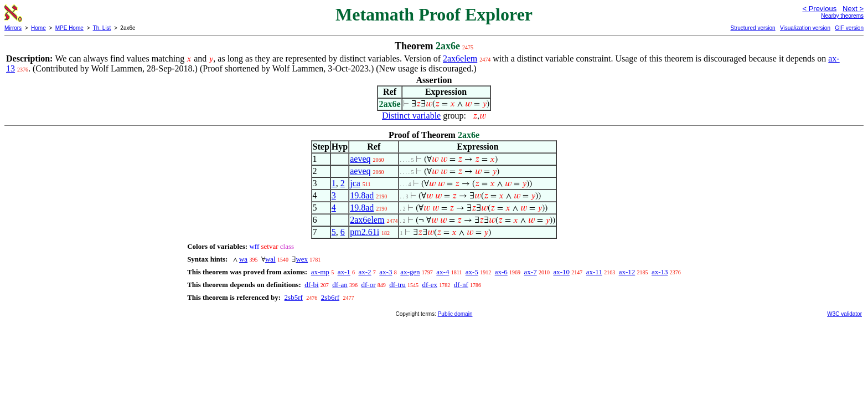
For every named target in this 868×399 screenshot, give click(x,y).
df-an (340, 285)
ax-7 (531, 272)
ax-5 (472, 272)
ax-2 (365, 272)
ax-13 (660, 272)
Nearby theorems (842, 16)
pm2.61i (365, 232)
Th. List (102, 28)
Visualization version (805, 28)
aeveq (360, 159)
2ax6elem (460, 58)
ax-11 (594, 272)
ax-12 (627, 272)
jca (355, 183)
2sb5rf (294, 297)
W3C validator (844, 314)
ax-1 (344, 272)
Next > (853, 9)
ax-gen (410, 272)
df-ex (430, 285)
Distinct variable (411, 116)
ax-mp (320, 272)
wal (270, 259)
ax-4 (443, 272)
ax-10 (561, 272)
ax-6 (501, 272)
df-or (368, 285)
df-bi (311, 285)
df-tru (397, 285)
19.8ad (362, 195)
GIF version (849, 28)
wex (302, 259)
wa (243, 259)
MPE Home (69, 28)
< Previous (819, 9)
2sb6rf (330, 297)
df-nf (461, 285)
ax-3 (386, 272)
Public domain (455, 314)
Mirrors (13, 28)
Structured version (753, 28)
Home (38, 28)
